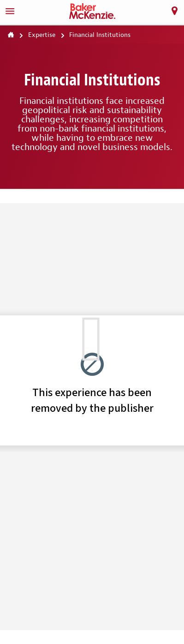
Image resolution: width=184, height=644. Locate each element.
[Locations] (174, 11)
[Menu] (10, 11)
